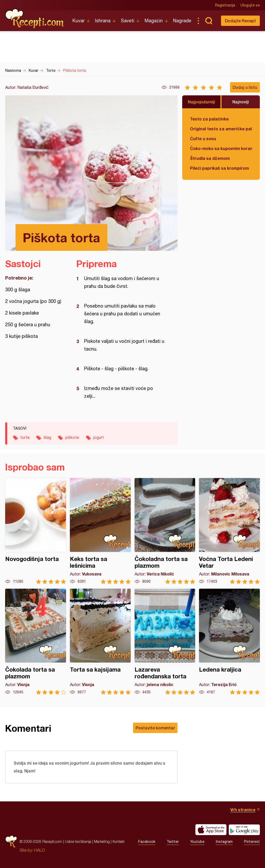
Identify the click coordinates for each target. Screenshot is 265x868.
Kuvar (79, 21)
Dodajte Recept (240, 21)
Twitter (173, 842)
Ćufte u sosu (203, 138)
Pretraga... (209, 21)
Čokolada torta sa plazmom (36, 642)
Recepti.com (35, 19)
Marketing (102, 841)
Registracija (225, 5)
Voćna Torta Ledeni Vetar (229, 531)
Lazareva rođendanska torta (165, 642)
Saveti (128, 21)
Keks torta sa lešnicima (100, 531)
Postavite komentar (155, 728)
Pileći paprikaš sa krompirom (219, 168)
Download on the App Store (211, 830)
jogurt (98, 437)
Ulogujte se (250, 5)
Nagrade (182, 21)
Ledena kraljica (229, 642)
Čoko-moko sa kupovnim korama (221, 148)
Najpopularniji (201, 102)
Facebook (147, 842)
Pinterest (252, 842)
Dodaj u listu (245, 87)
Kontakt (119, 841)
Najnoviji (241, 102)
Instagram (224, 842)
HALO (39, 850)
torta (25, 437)
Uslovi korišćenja (78, 841)
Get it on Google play (244, 830)
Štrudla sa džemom (210, 158)
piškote (72, 437)
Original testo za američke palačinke (221, 129)
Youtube (197, 842)
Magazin (154, 21)
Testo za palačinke (209, 119)
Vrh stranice (243, 810)
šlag (47, 437)
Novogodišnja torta (36, 531)
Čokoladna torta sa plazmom (165, 531)
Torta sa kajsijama (100, 642)
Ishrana (103, 21)
